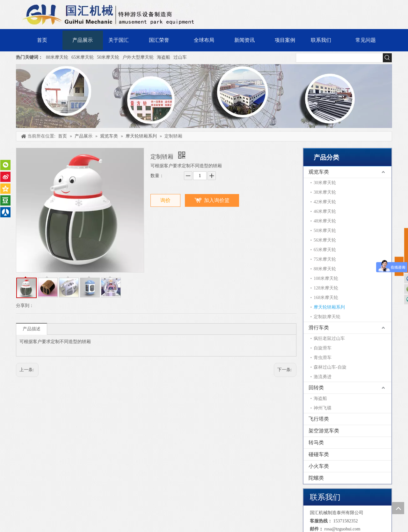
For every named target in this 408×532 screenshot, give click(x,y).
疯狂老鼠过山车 (329, 338)
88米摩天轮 (57, 57)
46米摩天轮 (325, 211)
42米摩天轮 (325, 202)
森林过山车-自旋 (330, 367)
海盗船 (164, 57)
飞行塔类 (319, 419)
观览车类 (319, 172)
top (398, 508)
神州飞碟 (323, 408)
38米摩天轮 (325, 192)
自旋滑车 (323, 348)
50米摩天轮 (108, 57)
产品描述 (32, 329)
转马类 (316, 442)
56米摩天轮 (325, 240)
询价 (165, 200)
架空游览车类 (324, 431)
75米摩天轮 (325, 259)
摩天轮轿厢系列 (329, 307)
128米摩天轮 (326, 288)
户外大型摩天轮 (138, 57)
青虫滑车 (323, 358)
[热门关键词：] (387, 58)
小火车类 (319, 466)
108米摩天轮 (326, 278)
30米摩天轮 (325, 183)
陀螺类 (316, 478)
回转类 (316, 388)
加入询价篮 (217, 200)
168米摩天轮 (326, 298)
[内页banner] (204, 96)
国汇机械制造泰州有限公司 (337, 513)
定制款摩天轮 (327, 317)
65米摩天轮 (83, 57)
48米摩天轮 (325, 221)
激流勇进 (323, 377)
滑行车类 (319, 328)
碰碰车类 (319, 454)
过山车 (180, 57)
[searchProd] (339, 58)
